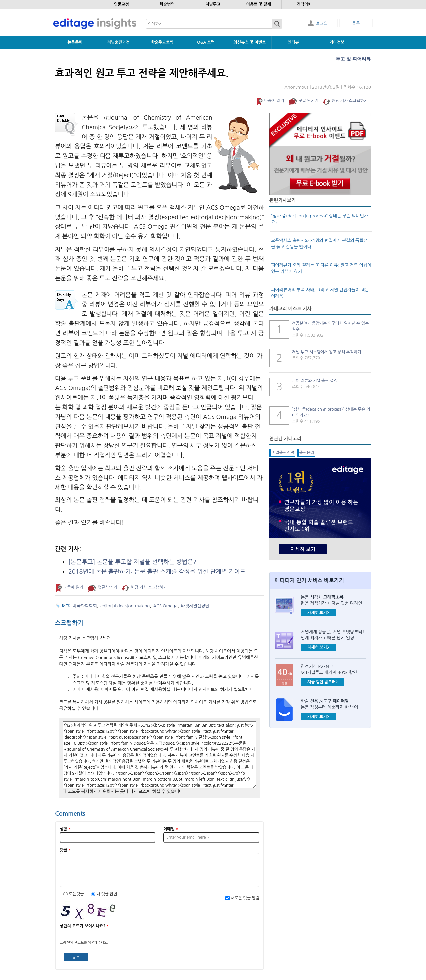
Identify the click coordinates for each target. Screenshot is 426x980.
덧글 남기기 (309, 101)
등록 (356, 23)
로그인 (322, 23)
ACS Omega (166, 606)
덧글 (65, 850)
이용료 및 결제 (258, 4)
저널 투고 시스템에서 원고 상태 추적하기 (327, 352)
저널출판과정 (118, 42)
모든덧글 (77, 894)
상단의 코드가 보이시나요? (84, 926)
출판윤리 (307, 453)
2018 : (157, 572)
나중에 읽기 (274, 101)
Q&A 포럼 (206, 42)
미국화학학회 (85, 606)
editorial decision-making (125, 606)
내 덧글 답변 (107, 894)
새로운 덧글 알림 (245, 898)
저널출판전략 (283, 453)
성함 (65, 829)
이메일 (171, 829)
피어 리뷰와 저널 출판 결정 (315, 381)
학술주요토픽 (162, 42)
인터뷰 (293, 42)
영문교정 (122, 4)
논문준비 (75, 42)
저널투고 (213, 4)
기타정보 (337, 42)
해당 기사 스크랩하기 (350, 101)
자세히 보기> (318, 613)
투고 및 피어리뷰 (353, 59)
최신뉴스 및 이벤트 (249, 42)
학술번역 (167, 4)
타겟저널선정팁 (195, 606)
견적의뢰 (304, 4)
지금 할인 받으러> (322, 682)
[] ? (132, 562)
